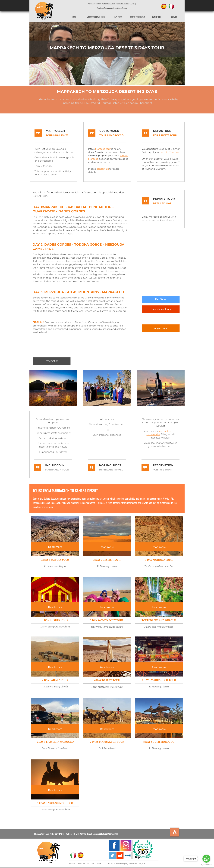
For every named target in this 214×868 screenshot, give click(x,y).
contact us (103, 169)
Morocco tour (103, 149)
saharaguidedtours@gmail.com (105, 834)
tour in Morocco (170, 152)
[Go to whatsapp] (206, 859)
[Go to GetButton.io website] (206, 865)
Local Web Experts (137, 863)
